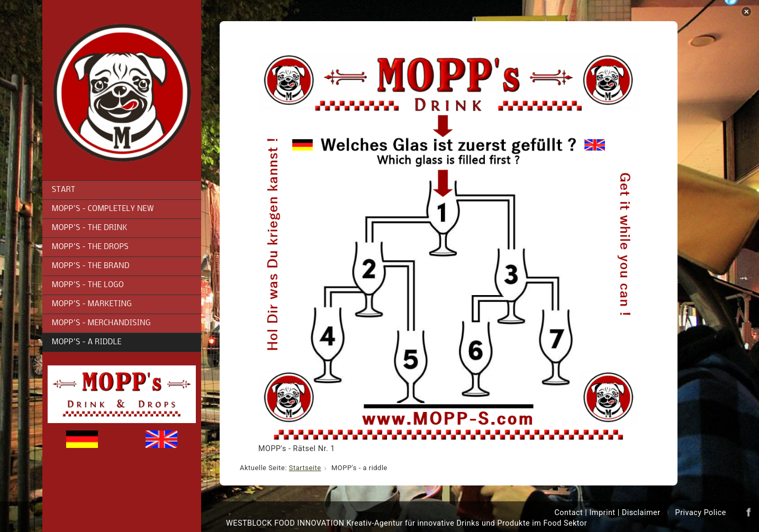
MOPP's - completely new (103, 209)
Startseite (305, 468)
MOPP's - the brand (91, 266)
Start (64, 190)
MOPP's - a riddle (87, 342)
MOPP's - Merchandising (101, 323)
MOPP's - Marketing (92, 304)
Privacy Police (701, 513)
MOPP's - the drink (90, 228)
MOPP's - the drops (90, 247)
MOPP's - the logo (88, 285)
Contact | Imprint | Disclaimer (607, 513)
